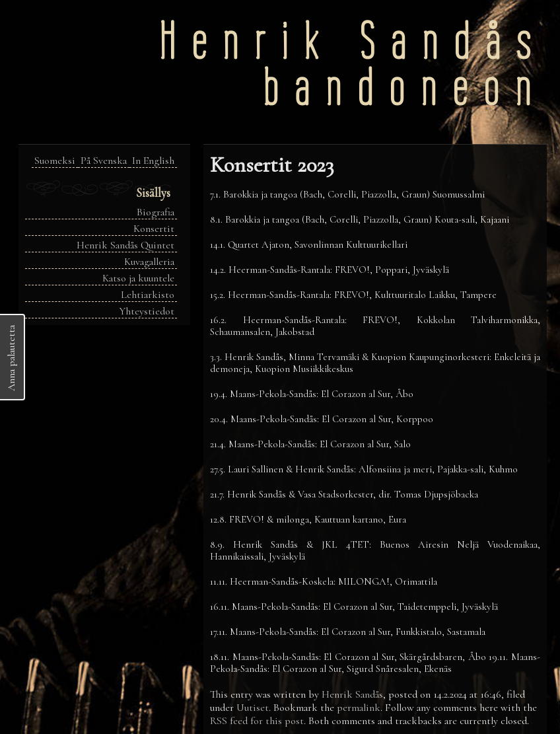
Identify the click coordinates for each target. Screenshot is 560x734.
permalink (359, 708)
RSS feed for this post (257, 721)
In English (153, 161)
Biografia (156, 212)
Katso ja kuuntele (138, 278)
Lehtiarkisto (148, 295)
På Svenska (104, 161)
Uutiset (253, 708)
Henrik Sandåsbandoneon (353, 64)
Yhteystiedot (147, 311)
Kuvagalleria (149, 262)
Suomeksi (55, 161)
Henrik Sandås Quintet (125, 245)
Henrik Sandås (352, 694)
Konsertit (154, 229)
